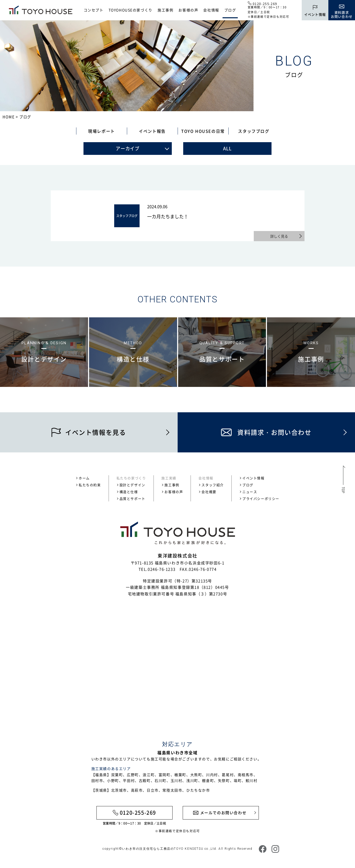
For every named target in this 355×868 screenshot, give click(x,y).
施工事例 (165, 10)
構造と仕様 (129, 492)
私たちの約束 (90, 485)
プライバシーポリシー (261, 498)
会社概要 (209, 492)
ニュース (250, 492)
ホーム (84, 478)
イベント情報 (253, 478)
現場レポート (102, 131)
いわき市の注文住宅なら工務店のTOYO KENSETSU (163, 849)
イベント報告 (152, 131)
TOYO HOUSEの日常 (203, 131)
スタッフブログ (254, 131)
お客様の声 (188, 10)
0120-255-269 (265, 4)
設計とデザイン (132, 485)
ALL (227, 148)
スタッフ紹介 (213, 485)
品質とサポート (132, 498)
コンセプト (94, 10)
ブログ (230, 10)
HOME (9, 117)
